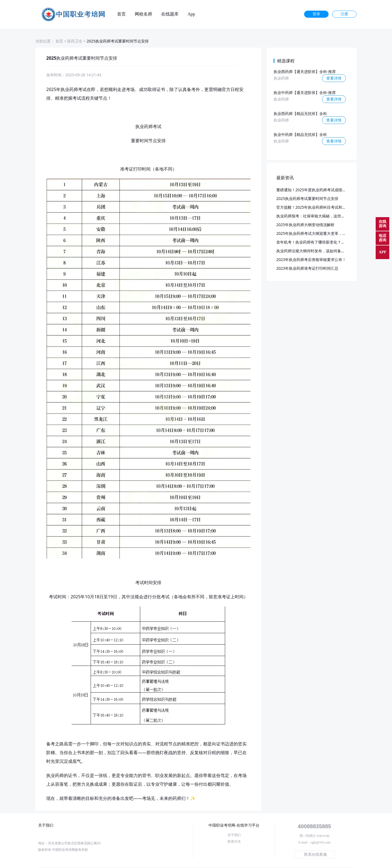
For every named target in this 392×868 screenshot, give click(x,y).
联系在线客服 (316, 855)
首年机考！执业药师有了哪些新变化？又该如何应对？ (322, 242)
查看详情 (334, 78)
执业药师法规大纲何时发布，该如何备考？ (313, 251)
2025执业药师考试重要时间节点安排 (307, 198)
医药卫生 (75, 41)
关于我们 (234, 835)
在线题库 (170, 14)
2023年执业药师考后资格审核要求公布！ (311, 260)
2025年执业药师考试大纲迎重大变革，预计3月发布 (320, 233)
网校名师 (143, 14)
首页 (121, 14)
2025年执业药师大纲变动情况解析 (305, 225)
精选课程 (286, 61)
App (191, 14)
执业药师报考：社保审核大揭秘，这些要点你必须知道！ (324, 216)
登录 (316, 14)
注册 (344, 14)
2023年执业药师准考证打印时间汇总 (307, 268)
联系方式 (234, 842)
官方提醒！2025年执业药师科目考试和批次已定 (317, 207)
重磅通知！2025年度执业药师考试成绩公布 (313, 190)
